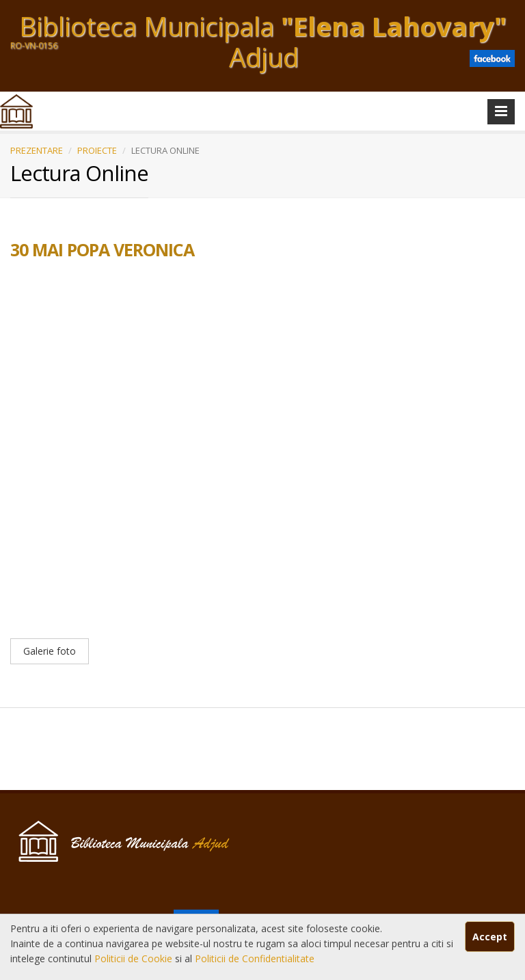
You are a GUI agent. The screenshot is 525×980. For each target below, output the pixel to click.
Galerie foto (50, 651)
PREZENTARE (37, 150)
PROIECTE (97, 150)
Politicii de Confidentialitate (255, 958)
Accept (490, 937)
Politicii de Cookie (135, 958)
